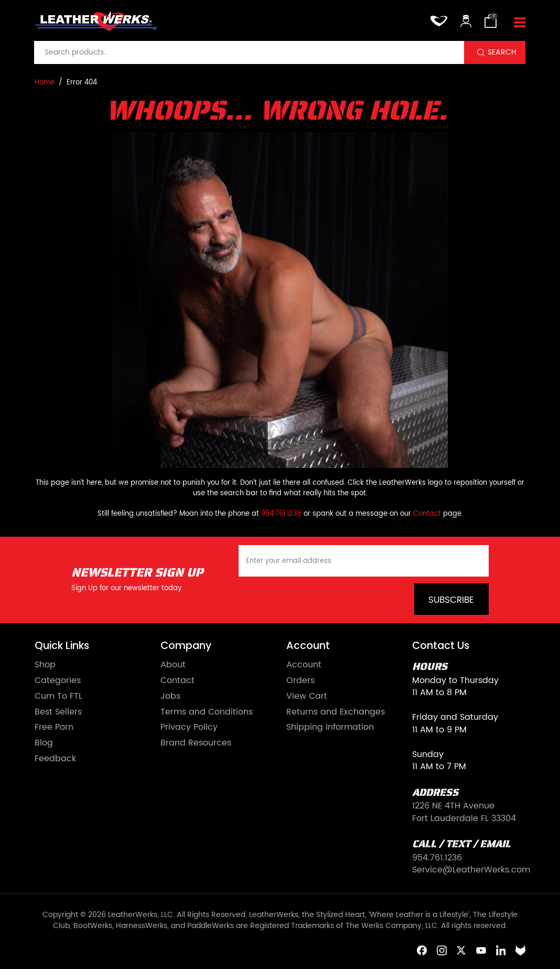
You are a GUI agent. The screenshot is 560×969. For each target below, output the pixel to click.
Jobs (170, 697)
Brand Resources (196, 743)
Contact (427, 514)
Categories (58, 681)
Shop (45, 665)
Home (45, 83)
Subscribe (451, 600)
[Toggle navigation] (520, 23)
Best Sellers (58, 712)
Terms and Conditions (207, 712)
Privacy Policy (189, 728)
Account (304, 665)
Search (502, 52)
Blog (44, 743)
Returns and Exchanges (336, 712)
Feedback (55, 759)
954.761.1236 (281, 514)
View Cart (307, 697)
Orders (300, 681)
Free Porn (54, 728)
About (173, 665)
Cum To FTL (58, 697)
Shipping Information (330, 728)
